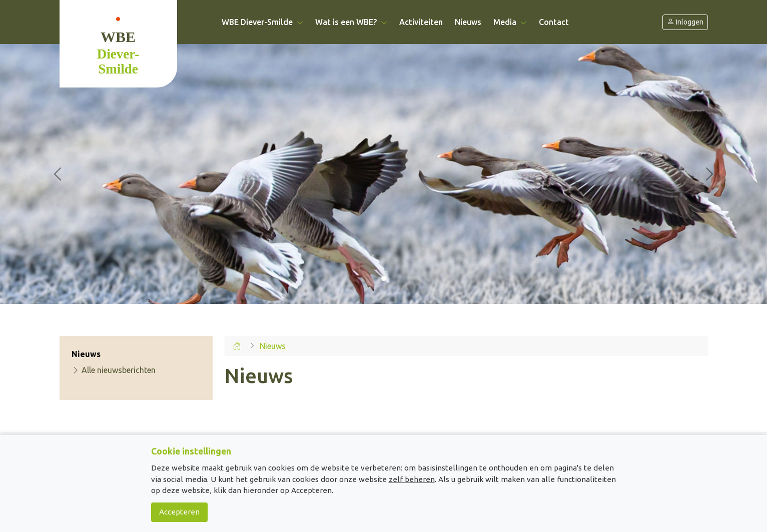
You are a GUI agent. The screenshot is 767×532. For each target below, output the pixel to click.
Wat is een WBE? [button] (351, 22)
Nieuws (468, 22)
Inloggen (685, 22)
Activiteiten (421, 22)
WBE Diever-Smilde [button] (262, 22)
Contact (554, 22)
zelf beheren (412, 479)
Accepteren (179, 512)
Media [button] (510, 22)
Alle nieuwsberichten (114, 370)
